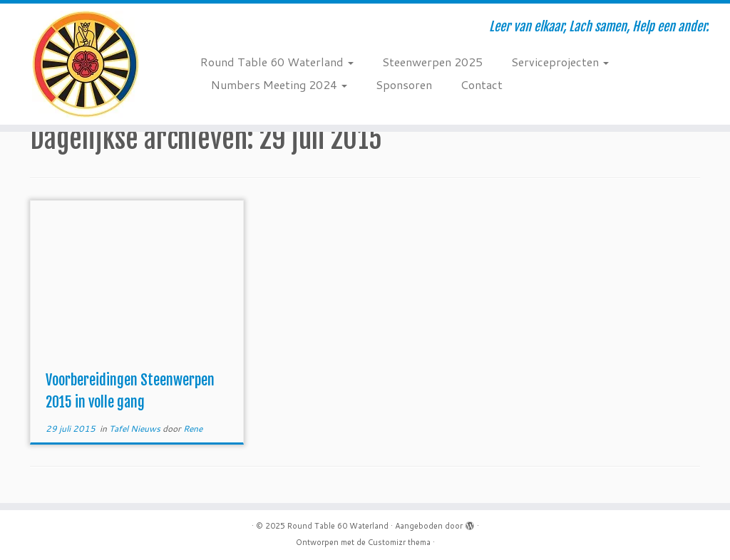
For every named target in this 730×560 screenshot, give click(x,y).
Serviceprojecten (560, 62)
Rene (193, 429)
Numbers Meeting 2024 (279, 84)
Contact (482, 84)
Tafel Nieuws (136, 429)
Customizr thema (399, 542)
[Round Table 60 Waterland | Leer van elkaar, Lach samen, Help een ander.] (86, 64)
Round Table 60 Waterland (277, 62)
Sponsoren (404, 84)
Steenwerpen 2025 (432, 62)
